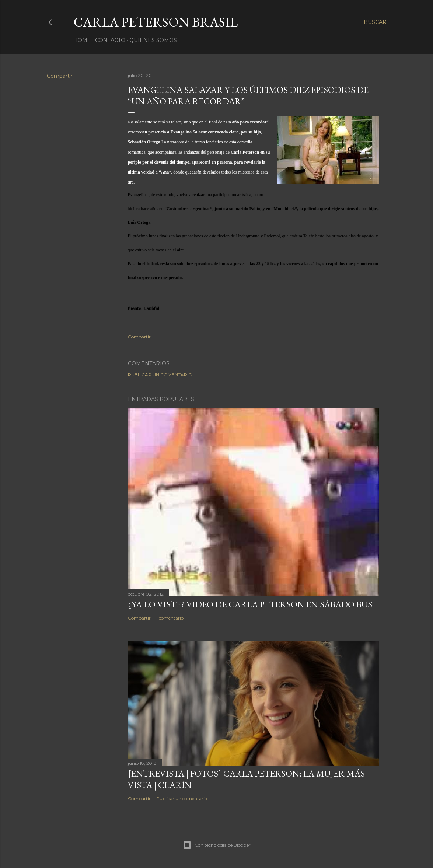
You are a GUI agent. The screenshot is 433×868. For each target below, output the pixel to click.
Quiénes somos (153, 40)
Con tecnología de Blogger (217, 845)
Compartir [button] (60, 76)
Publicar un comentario (160, 375)
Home (82, 40)
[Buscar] (375, 22)
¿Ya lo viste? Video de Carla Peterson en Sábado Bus (250, 604)
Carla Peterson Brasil (156, 22)
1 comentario (170, 618)
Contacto (110, 40)
